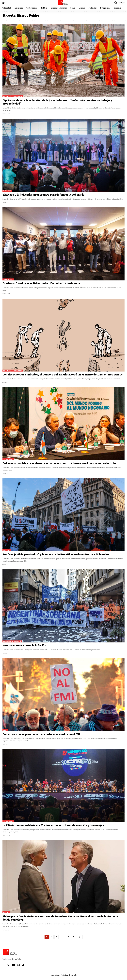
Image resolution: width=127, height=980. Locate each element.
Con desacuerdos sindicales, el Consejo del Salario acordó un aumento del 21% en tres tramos (63, 375)
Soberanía (7, 191)
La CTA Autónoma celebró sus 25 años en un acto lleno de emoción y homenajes (53, 825)
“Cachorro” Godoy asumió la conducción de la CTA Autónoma (41, 283)
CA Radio (7, 96)
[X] (8, 965)
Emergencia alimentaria (12, 641)
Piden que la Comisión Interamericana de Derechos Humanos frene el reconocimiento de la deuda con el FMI (60, 918)
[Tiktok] (23, 965)
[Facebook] (4, 965)
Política (6, 912)
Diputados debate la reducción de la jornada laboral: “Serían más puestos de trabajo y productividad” (57, 102)
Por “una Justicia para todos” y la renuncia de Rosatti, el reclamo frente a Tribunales (56, 554)
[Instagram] (19, 965)
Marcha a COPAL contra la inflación (24, 645)
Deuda (5, 730)
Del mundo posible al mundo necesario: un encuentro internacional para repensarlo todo (59, 463)
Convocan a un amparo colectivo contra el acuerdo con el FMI (41, 734)
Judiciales (7, 550)
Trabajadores (17, 96)
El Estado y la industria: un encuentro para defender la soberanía (43, 195)
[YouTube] (14, 965)
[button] (5, 3)
